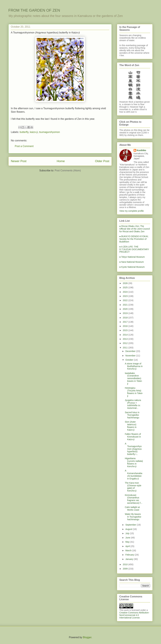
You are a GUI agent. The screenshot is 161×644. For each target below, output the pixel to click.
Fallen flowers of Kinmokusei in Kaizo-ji (133, 437)
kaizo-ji (34, 132)
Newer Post (19, 161)
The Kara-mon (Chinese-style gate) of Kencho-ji (133, 487)
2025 (126, 287)
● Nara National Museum (132, 262)
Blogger (87, 637)
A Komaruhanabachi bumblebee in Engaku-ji (134, 475)
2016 (126, 326)
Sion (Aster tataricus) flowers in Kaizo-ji (131, 426)
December (131, 351)
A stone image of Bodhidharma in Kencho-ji (134, 366)
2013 (126, 339)
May (128, 542)
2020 (126, 309)
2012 (126, 343)
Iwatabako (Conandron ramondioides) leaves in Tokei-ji (134, 378)
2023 (126, 296)
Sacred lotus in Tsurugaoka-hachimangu (132, 415)
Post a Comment (24, 146)
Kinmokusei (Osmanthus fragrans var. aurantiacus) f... (134, 499)
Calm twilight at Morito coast (132, 508)
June (128, 538)
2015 (126, 330)
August (129, 529)
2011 (126, 348)
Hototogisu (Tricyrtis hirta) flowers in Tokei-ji (134, 392)
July (128, 533)
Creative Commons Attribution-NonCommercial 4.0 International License (134, 615)
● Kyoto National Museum (132, 267)
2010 (126, 564)
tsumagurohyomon (49, 132)
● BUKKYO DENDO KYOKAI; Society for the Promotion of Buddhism (134, 239)
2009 (126, 569)
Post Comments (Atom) (68, 170)
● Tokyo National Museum (132, 257)
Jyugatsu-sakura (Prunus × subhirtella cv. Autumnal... (133, 404)
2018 (126, 318)
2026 (126, 283)
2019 (126, 313)
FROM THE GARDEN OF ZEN (34, 10)
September (131, 525)
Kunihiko (142, 150)
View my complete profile (132, 211)
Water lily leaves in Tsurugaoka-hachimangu (133, 517)
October (130, 360)
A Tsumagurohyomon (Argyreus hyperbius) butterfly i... (133, 449)
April (128, 546)
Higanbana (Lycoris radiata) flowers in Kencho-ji (134, 462)
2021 (126, 305)
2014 (126, 335)
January (130, 559)
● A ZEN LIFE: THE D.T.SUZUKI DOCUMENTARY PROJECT (134, 249)
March (129, 550)
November (131, 356)
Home (61, 161)
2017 (126, 322)
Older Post (102, 161)
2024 (126, 292)
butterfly (24, 132)
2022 (126, 300)
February (130, 555)
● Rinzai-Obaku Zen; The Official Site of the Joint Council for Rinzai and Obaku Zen (135, 229)
